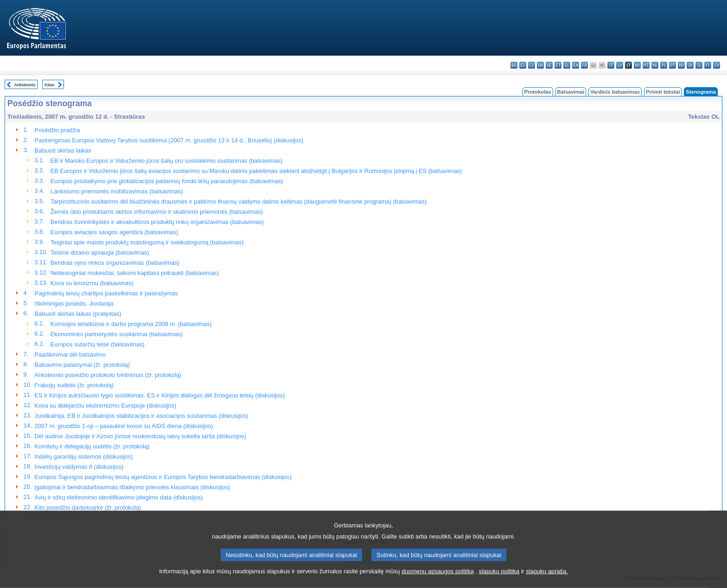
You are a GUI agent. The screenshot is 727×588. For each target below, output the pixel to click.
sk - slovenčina (690, 65)
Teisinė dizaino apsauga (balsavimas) (100, 252)
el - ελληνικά (567, 65)
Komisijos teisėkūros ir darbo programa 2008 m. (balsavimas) (131, 324)
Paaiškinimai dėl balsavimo (70, 355)
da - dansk (540, 65)
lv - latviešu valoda (620, 65)
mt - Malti (646, 65)
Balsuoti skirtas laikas (63, 150)
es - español (523, 65)
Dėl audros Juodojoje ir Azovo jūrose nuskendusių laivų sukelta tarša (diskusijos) (140, 436)
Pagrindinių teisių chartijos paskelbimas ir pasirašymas (106, 293)
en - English (576, 65)
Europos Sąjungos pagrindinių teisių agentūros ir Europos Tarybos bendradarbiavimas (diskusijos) (163, 477)
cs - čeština (532, 65)
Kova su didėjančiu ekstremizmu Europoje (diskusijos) (105, 406)
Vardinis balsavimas (615, 92)
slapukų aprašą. (547, 580)
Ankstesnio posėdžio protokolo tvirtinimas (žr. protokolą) (108, 375)
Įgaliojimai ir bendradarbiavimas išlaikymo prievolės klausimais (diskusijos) (132, 487)
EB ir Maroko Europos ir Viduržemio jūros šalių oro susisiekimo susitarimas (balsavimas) (166, 161)
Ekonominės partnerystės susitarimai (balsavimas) (117, 334)
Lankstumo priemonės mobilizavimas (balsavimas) (117, 191)
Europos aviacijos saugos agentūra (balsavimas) (114, 232)
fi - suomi (708, 65)
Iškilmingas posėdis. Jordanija (74, 304)
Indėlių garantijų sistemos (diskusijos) (83, 457)
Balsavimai (571, 92)
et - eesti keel (558, 65)
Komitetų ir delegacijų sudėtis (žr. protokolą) (92, 446)
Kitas (49, 85)
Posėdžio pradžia (57, 130)
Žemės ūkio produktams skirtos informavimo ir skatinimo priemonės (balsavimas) (157, 212)
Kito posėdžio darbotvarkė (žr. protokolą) (88, 508)
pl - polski (664, 65)
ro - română (681, 65)
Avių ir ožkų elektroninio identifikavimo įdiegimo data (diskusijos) (118, 497)
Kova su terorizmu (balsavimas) (92, 283)
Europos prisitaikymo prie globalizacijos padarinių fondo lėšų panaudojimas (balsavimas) (167, 181)
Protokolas (538, 92)
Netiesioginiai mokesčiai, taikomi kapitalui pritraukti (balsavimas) (135, 273)
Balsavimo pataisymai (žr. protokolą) (82, 365)
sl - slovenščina (699, 65)
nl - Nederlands (655, 65)
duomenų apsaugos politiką (438, 580)
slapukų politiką (499, 580)
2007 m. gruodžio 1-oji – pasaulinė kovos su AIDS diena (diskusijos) (124, 426)
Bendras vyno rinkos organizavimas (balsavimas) (115, 263)
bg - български (514, 65)
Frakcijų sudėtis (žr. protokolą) (74, 385)
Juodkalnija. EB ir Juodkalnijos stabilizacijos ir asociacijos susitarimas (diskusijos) (141, 416)
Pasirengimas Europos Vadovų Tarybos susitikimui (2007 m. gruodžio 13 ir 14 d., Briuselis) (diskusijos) (169, 140)
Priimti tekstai (663, 92)
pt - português (673, 65)
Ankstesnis (25, 85)
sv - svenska (717, 65)
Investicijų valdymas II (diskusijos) (79, 467)
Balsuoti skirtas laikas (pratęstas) (78, 314)
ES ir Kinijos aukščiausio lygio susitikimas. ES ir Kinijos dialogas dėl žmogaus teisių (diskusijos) (159, 395)
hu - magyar (637, 65)
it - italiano (611, 65)
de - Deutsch (549, 65)
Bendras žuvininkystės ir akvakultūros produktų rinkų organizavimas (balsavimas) (157, 222)
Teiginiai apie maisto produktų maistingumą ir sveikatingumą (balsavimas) (147, 242)
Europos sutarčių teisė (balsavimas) (98, 344)
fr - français (584, 65)
